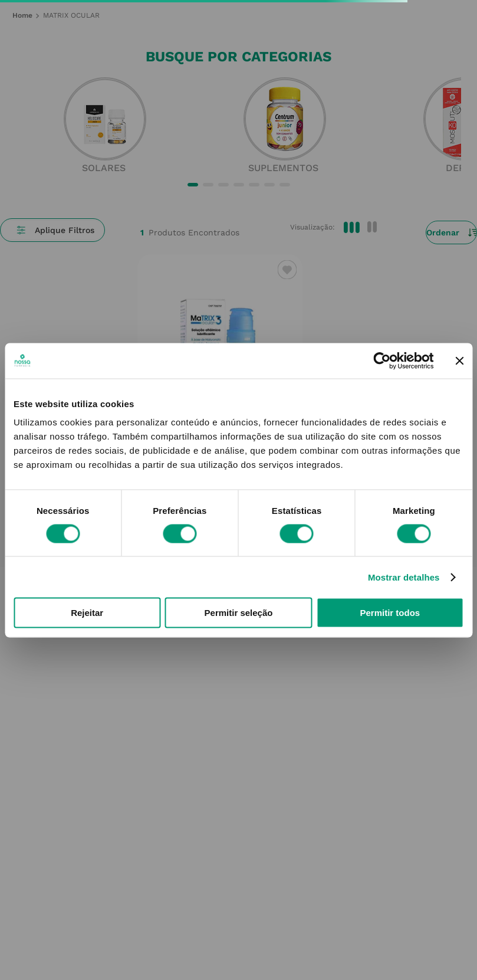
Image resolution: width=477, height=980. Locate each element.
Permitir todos (390, 613)
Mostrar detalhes (404, 577)
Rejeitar (87, 613)
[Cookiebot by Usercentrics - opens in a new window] (382, 360)
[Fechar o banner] (459, 360)
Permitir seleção (239, 613)
